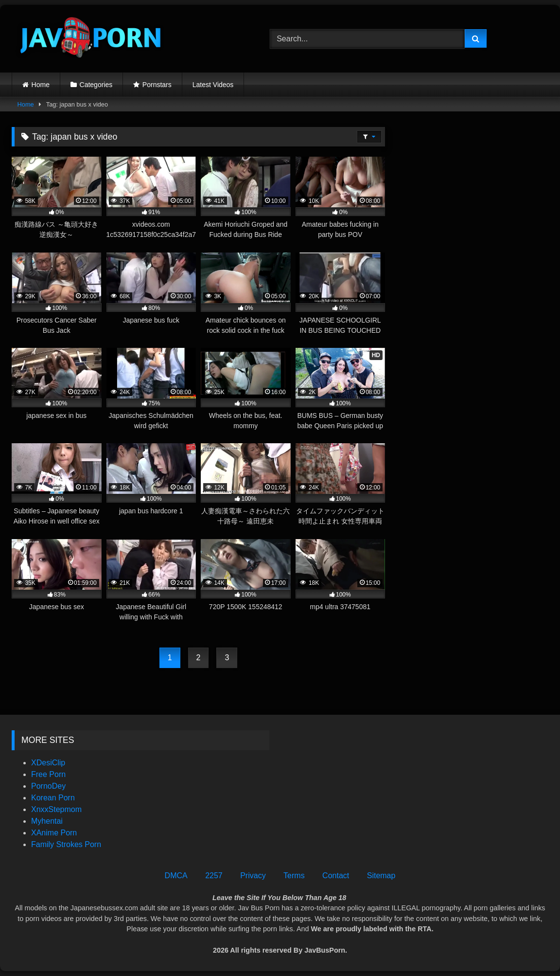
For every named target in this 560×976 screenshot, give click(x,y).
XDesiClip (48, 763)
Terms (294, 876)
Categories (96, 85)
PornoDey (48, 786)
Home (41, 85)
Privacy (253, 876)
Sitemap (381, 876)
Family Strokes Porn (66, 844)
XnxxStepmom (56, 809)
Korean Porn (53, 798)
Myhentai (47, 821)
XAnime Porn (54, 833)
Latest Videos (213, 85)
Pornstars (157, 85)
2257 (214, 876)
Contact (336, 876)
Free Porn (48, 774)
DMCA (176, 876)
